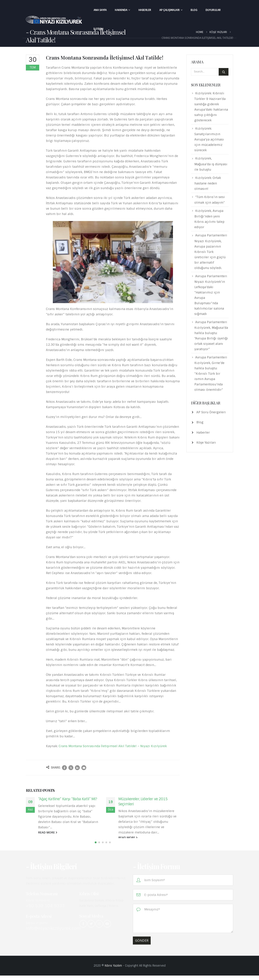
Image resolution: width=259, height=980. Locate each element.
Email (84, 768)
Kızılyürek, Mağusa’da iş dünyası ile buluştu (211, 164)
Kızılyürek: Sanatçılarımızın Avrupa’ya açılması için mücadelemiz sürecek (209, 139)
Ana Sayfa (100, 10)
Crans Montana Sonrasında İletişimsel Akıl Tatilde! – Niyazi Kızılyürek (113, 746)
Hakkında (121, 10)
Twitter (71, 768)
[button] (96, 847)
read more (48, 832)
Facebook (64, 768)
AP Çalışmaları (170, 10)
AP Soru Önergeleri (211, 412)
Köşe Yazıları (206, 442)
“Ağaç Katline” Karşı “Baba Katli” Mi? (68, 799)
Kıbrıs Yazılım (113, 970)
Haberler (145, 10)
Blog (194, 10)
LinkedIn (77, 768)
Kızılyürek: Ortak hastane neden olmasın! (208, 183)
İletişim (99, 29)
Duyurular (213, 10)
